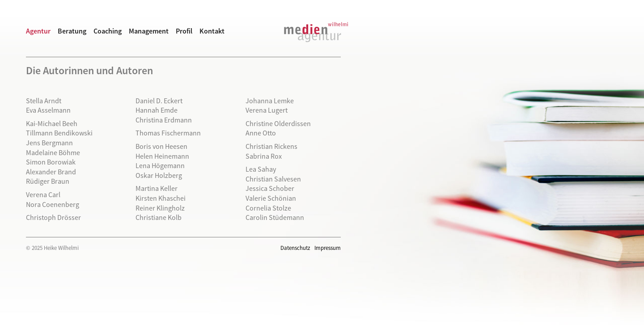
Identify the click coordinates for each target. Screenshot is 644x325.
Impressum (328, 248)
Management (149, 31)
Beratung (72, 31)
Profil (184, 31)
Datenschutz (295, 248)
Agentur (38, 31)
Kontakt (212, 31)
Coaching (108, 31)
